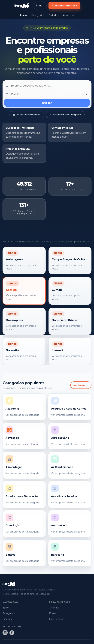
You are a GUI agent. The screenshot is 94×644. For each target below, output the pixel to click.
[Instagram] (5, 633)
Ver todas (81, 385)
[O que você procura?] (49, 86)
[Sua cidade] (49, 94)
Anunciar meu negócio (65, 115)
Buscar (47, 103)
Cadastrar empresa (65, 6)
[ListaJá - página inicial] (21, 6)
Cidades (54, 15)
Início (24, 15)
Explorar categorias (27, 115)
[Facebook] (12, 633)
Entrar (40, 6)
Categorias (38, 15)
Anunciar (68, 15)
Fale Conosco (57, 619)
